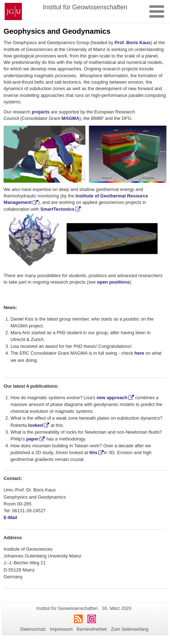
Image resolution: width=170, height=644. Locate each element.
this (93, 452)
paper (32, 439)
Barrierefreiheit (92, 629)
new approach (112, 398)
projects (41, 112)
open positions (113, 282)
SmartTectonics (57, 209)
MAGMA (70, 118)
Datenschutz (33, 629)
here (139, 353)
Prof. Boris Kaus (132, 43)
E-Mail (11, 517)
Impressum (61, 629)
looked (35, 425)
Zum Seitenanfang (130, 629)
